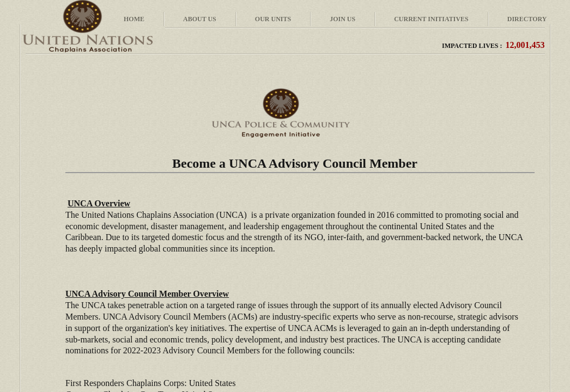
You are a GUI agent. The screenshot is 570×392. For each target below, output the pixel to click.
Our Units (273, 19)
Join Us (342, 19)
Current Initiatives (431, 19)
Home (134, 19)
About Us (200, 19)
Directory (527, 19)
